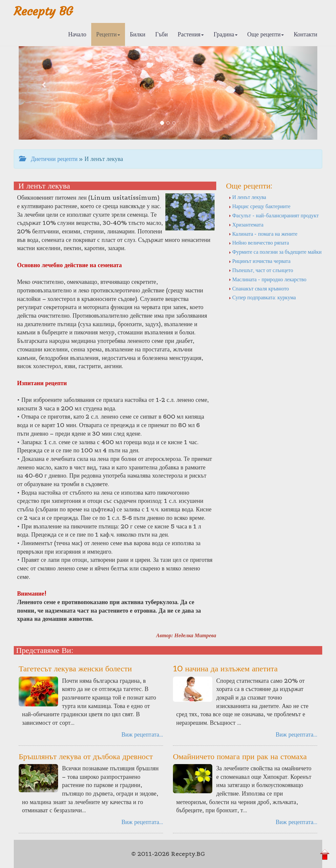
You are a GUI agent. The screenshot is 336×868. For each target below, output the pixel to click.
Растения (191, 34)
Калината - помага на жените (263, 234)
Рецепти (108, 34)
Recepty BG (43, 11)
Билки (138, 34)
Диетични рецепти (48, 159)
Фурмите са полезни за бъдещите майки (275, 252)
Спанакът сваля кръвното (259, 288)
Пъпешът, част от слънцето (261, 270)
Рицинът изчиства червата (260, 261)
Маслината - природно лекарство (268, 279)
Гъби (162, 34)
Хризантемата (246, 225)
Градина (226, 34)
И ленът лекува (248, 197)
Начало (77, 34)
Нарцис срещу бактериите (260, 206)
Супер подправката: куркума (262, 297)
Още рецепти (266, 34)
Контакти (305, 34)
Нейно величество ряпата (259, 243)
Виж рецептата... (142, 734)
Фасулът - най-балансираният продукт (274, 215)
